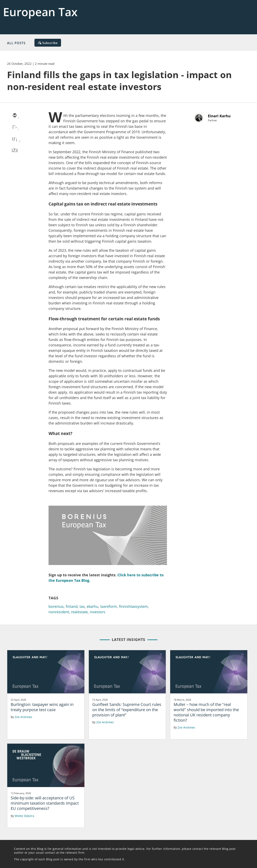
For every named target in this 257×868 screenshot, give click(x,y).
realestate (79, 612)
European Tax (40, 12)
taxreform (109, 606)
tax (82, 606)
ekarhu (92, 606)
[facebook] (15, 151)
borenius (56, 606)
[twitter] (15, 127)
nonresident (59, 612)
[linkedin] (15, 139)
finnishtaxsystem (133, 606)
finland (72, 606)
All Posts (16, 43)
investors (98, 612)
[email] (15, 116)
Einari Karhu (219, 116)
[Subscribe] (48, 43)
